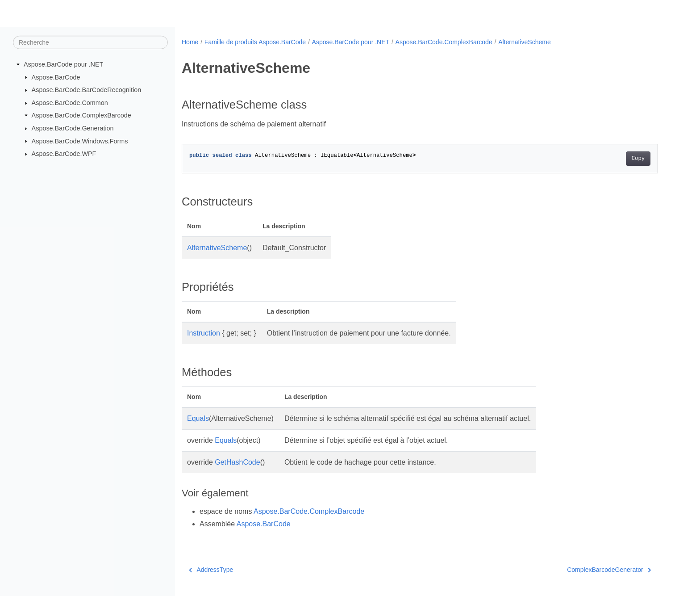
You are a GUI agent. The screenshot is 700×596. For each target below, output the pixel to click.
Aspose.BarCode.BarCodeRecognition (87, 90)
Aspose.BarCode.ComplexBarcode (81, 115)
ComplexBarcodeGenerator (609, 570)
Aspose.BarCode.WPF (64, 154)
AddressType (211, 570)
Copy (638, 159)
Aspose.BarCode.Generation (73, 128)
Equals (198, 418)
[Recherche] (90, 42)
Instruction (204, 333)
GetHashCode (237, 462)
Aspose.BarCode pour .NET (63, 64)
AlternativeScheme (525, 42)
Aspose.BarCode (56, 77)
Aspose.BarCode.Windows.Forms (80, 141)
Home (190, 42)
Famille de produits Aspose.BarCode (255, 42)
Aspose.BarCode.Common (70, 103)
